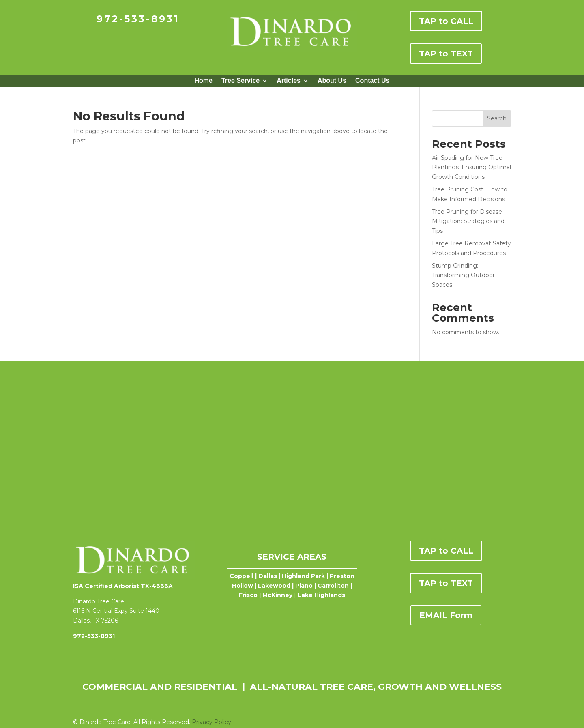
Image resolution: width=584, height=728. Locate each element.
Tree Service (240, 81)
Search (497, 118)
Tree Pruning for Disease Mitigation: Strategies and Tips (468, 221)
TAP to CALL (446, 21)
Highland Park (303, 576)
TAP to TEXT (446, 54)
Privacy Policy (211, 722)
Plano (304, 586)
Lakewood (274, 586)
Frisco (248, 595)
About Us (332, 81)
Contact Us (372, 81)
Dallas (268, 576)
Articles (289, 81)
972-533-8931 (138, 19)
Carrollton (333, 586)
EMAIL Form (446, 615)
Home (203, 81)
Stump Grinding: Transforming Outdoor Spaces (463, 275)
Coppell (242, 576)
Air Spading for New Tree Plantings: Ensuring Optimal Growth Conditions (471, 168)
